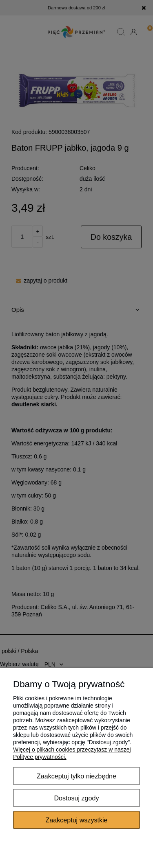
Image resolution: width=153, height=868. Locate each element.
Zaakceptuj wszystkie (76, 820)
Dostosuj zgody (76, 798)
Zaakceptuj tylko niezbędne (76, 776)
